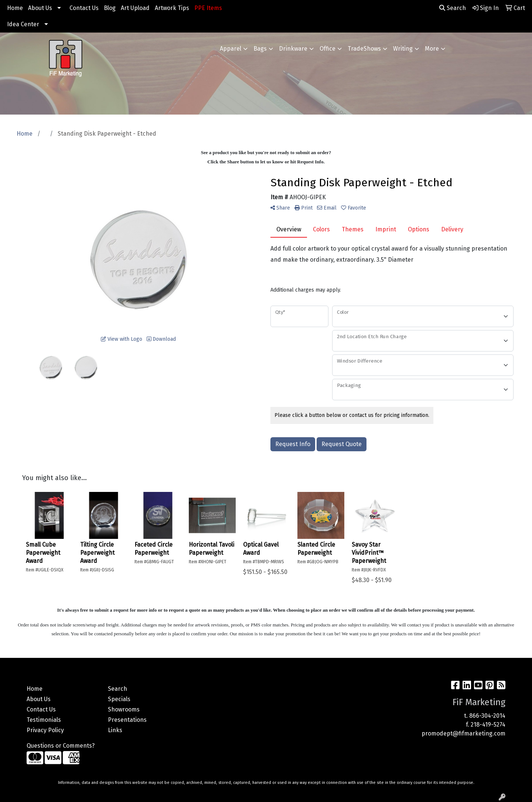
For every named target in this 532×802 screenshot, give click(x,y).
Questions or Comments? (61, 746)
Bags (260, 49)
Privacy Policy (45, 730)
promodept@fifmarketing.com (463, 733)
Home (15, 8)
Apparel (231, 49)
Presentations (127, 720)
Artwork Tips (172, 8)
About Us (40, 8)
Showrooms (124, 709)
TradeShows (364, 49)
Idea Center (23, 24)
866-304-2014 (487, 716)
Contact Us (84, 8)
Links (115, 730)
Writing (403, 49)
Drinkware (293, 49)
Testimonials (44, 720)
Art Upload (135, 8)
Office (328, 49)
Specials (119, 699)
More (432, 49)
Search (453, 8)
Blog (110, 8)
